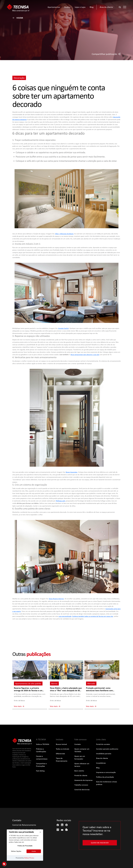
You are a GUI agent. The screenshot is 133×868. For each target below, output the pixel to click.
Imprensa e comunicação (106, 772)
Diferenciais (60, 754)
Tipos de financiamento (62, 759)
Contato (78, 744)
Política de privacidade (105, 777)
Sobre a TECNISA (43, 744)
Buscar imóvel (61, 744)
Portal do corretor (103, 744)
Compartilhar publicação (106, 54)
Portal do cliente (81, 775)
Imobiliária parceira (104, 754)
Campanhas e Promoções (41, 765)
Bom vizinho (79, 771)
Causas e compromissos (42, 757)
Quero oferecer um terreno (82, 765)
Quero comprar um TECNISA (82, 750)
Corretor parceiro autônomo (107, 749)
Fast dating (40, 771)
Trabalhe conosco (81, 785)
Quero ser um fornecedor (80, 757)
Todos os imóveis (62, 749)
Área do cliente (102, 758)
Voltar (18, 18)
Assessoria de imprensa (83, 780)
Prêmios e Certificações (41, 750)
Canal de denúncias (82, 789)
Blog (98, 768)
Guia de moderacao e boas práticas (107, 783)
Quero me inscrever (100, 843)
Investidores (101, 763)
